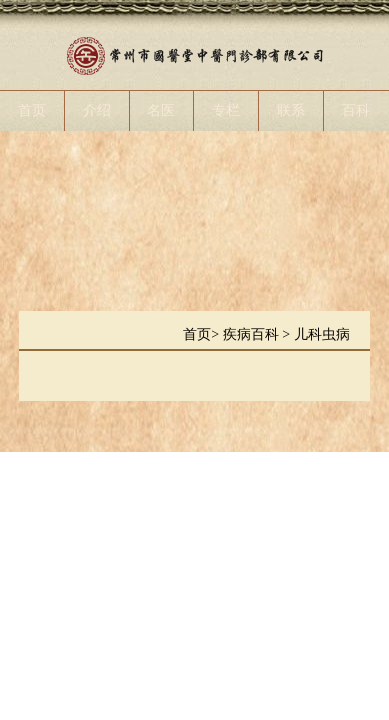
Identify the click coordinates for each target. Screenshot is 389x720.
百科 (356, 110)
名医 (161, 110)
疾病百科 (253, 334)
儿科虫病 (322, 334)
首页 (32, 110)
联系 (291, 110)
